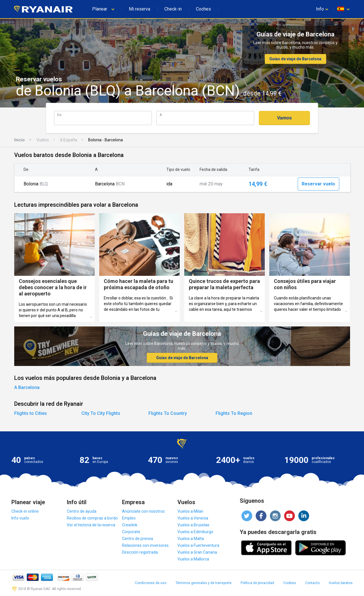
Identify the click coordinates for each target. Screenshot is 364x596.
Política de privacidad (257, 583)
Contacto (312, 583)
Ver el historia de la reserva (91, 525)
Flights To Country (168, 413)
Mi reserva (139, 9)
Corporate (131, 532)
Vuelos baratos (341, 583)
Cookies (290, 583)
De (59, 115)
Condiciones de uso (151, 583)
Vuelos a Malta (191, 539)
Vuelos (43, 140)
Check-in (173, 9)
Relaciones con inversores (145, 545)
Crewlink (130, 525)
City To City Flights (101, 413)
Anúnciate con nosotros (143, 511)
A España (69, 140)
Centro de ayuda (82, 511)
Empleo (129, 518)
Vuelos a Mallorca (193, 559)
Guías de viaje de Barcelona (295, 59)
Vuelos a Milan (190, 511)
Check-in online (25, 511)
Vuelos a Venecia (193, 518)
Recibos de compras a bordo (92, 518)
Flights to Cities (31, 413)
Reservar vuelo (318, 184)
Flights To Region (234, 413)
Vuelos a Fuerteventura (198, 545)
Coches (203, 9)
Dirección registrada (140, 552)
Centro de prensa (137, 539)
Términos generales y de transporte (203, 583)
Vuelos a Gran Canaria (197, 552)
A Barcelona (27, 387)
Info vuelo (20, 518)
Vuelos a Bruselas (193, 525)
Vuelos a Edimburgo (195, 532)
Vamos (284, 118)
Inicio (19, 140)
